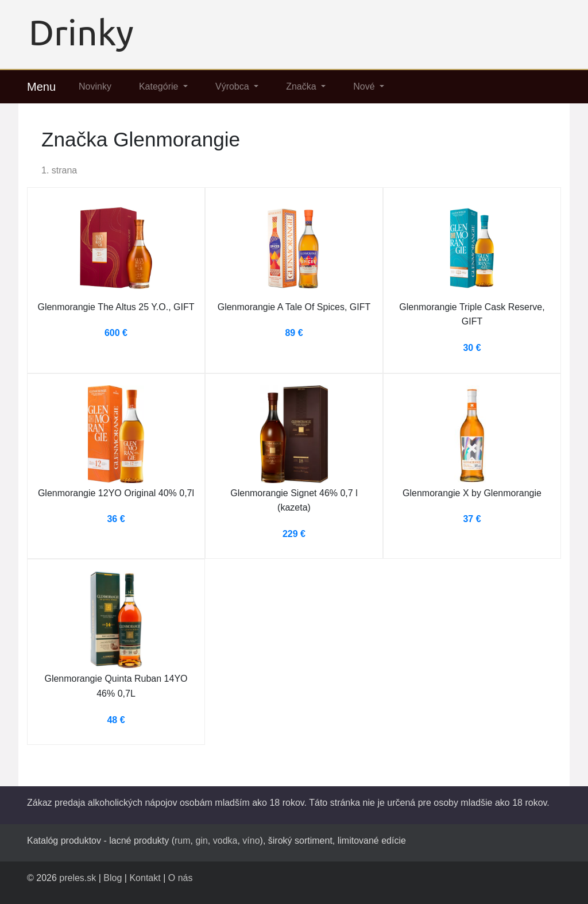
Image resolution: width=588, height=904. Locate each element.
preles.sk (78, 878)
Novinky (95, 86)
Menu (41, 87)
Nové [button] (365, 86)
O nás (181, 878)
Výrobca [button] (233, 86)
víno (251, 841)
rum (183, 841)
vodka (225, 841)
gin (201, 841)
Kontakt (145, 878)
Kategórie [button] (160, 86)
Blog (113, 878)
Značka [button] (302, 86)
